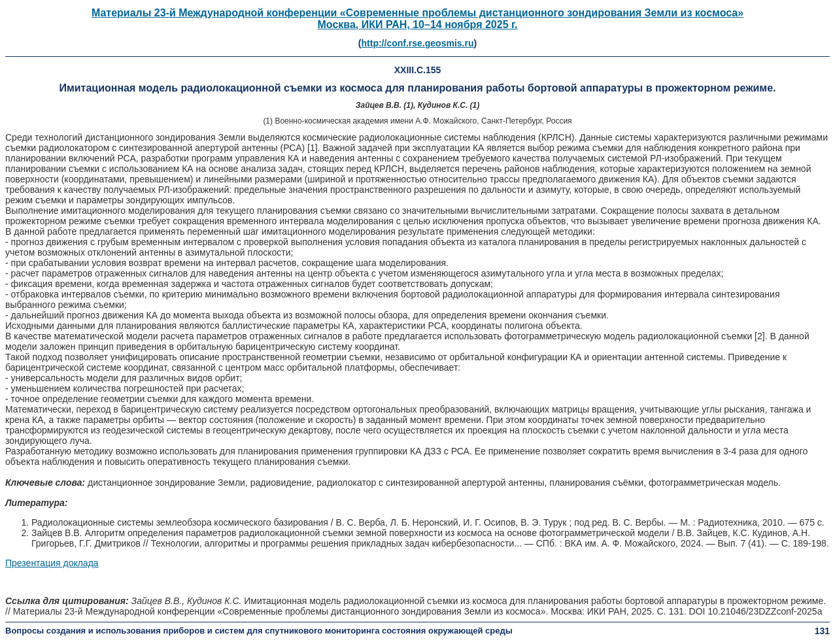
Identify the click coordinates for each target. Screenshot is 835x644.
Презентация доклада (52, 563)
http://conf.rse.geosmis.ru (418, 43)
